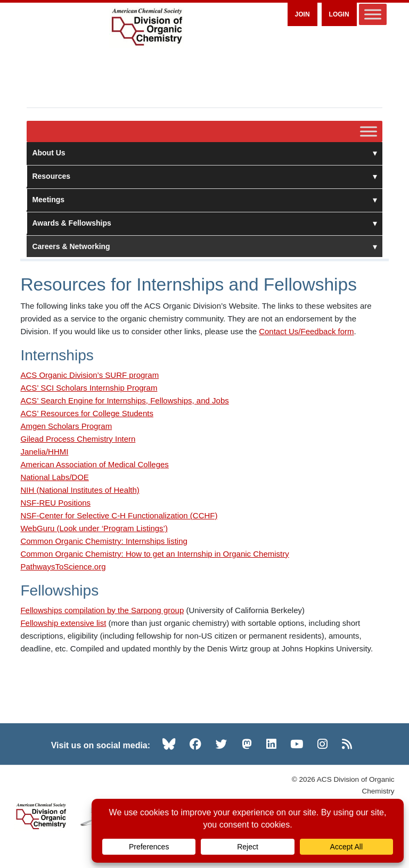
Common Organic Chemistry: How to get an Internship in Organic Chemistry (154, 554)
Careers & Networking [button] (204, 246)
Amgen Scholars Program (66, 426)
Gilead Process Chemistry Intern (78, 439)
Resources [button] (204, 176)
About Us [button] (204, 153)
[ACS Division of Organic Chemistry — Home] (146, 27)
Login (339, 14)
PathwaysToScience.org (63, 567)
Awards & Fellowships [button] (204, 223)
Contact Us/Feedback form (306, 331)
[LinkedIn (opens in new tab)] (271, 744)
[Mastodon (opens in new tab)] (247, 744)
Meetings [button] (204, 200)
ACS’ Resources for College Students (87, 413)
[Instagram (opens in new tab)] (322, 744)
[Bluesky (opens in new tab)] (169, 744)
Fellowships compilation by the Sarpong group (102, 610)
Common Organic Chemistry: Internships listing (104, 541)
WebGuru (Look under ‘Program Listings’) (94, 528)
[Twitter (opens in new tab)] (222, 744)
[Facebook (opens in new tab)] (195, 744)
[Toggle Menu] (373, 14)
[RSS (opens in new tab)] (347, 744)
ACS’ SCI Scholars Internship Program (89, 388)
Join (302, 14)
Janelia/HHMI (44, 452)
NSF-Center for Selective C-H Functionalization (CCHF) (119, 515)
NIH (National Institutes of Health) (80, 490)
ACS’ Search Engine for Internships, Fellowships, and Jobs (124, 400)
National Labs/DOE (54, 477)
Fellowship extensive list (63, 623)
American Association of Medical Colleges (94, 464)
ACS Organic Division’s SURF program (89, 375)
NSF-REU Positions (55, 503)
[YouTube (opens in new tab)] (297, 744)
